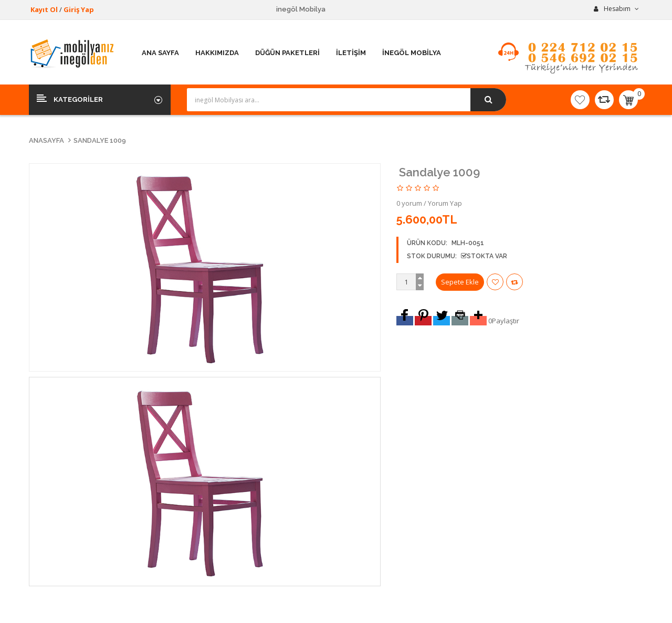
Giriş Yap (79, 9)
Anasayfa (46, 140)
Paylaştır (506, 321)
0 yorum (409, 203)
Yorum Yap (445, 203)
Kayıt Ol (44, 9)
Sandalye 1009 (100, 140)
